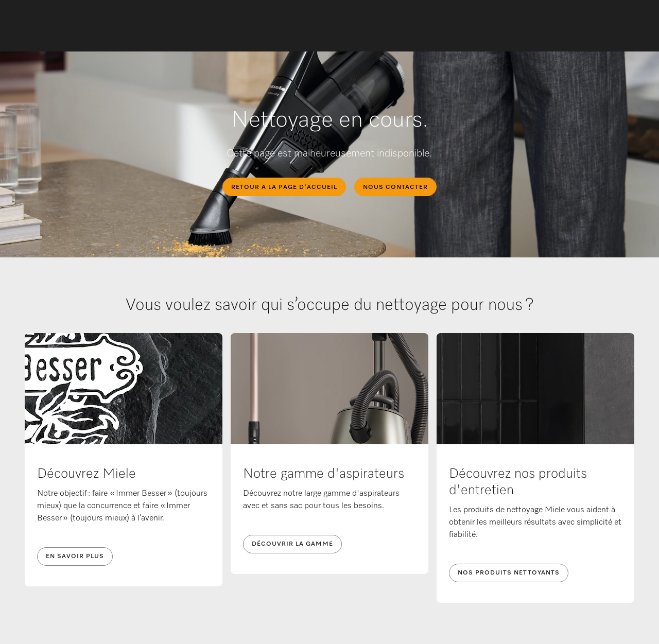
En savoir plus (75, 556)
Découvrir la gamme (292, 544)
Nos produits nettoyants (509, 573)
